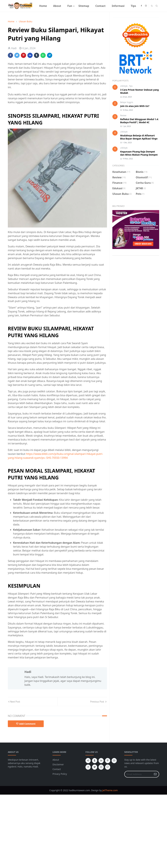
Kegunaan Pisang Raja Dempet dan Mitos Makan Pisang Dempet (139, 153)
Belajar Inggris (127, 102)
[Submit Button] (155, 774)
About (56, 760)
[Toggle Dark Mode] (152, 6)
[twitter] (95, 767)
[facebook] (141, 6)
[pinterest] (108, 761)
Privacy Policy (60, 774)
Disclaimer (58, 764)
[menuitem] (43, 6)
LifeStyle (124, 86)
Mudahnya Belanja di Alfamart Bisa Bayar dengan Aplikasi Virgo (139, 137)
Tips (131, 86)
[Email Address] (138, 774)
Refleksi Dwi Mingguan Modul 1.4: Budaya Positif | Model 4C (139, 121)
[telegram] (88, 761)
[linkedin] (101, 761)
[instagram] (146, 6)
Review (123, 115)
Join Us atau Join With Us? (135, 106)
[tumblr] (95, 761)
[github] (108, 767)
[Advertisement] (83, 808)
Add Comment (26, 724)
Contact (57, 769)
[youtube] (114, 761)
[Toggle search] (157, 6)
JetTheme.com (110, 790)
